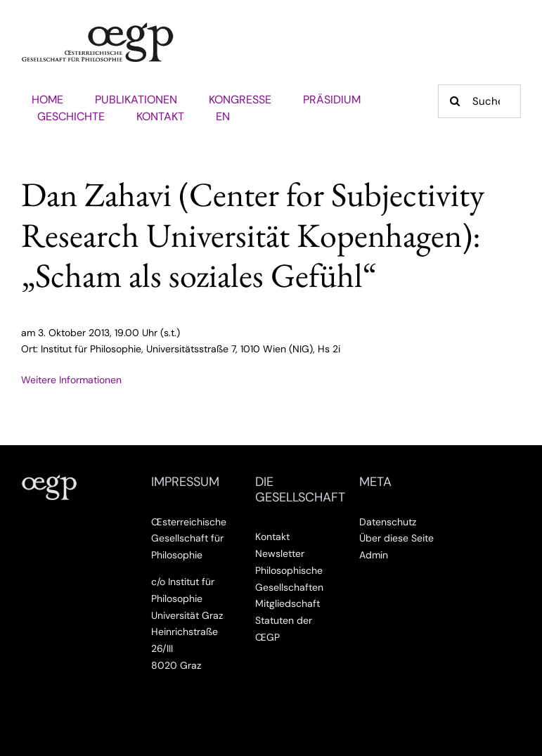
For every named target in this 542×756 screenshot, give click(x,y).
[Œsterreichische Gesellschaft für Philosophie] (98, 27)
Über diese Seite (396, 538)
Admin (374, 555)
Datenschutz (388, 522)
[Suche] (480, 101)
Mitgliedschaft (288, 603)
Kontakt (272, 537)
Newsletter (280, 553)
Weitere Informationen (71, 380)
